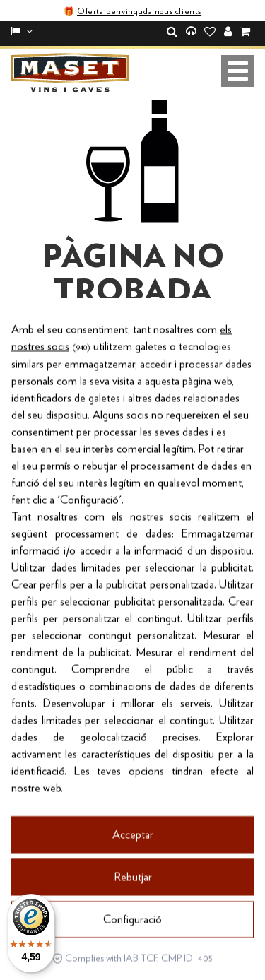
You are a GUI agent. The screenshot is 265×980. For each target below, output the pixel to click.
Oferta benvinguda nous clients (139, 11)
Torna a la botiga (133, 371)
